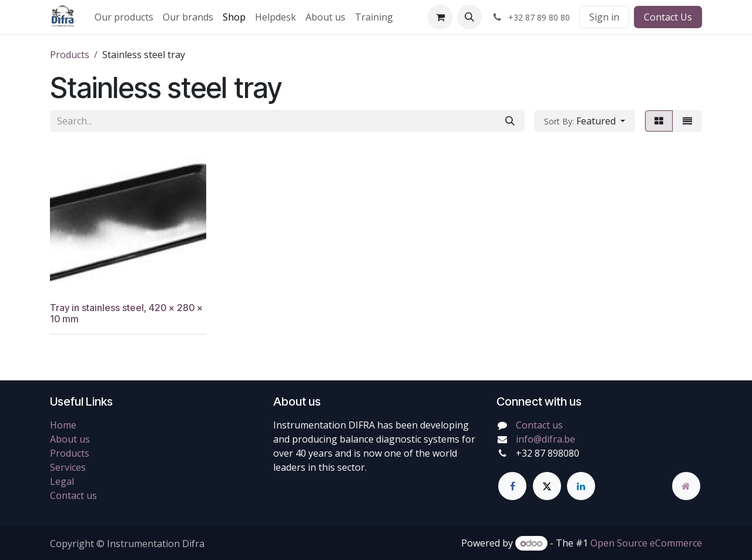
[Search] (510, 121)
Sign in (604, 17)
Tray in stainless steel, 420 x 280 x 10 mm (126, 313)
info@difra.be (545, 439)
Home (63, 425)
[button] (469, 17)
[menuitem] (124, 17)
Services (68, 467)
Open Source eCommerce (646, 543)
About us (70, 439)
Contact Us (668, 17)
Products (70, 55)
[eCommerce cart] (440, 17)
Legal (62, 481)
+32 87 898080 (548, 453)
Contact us (73, 495)
